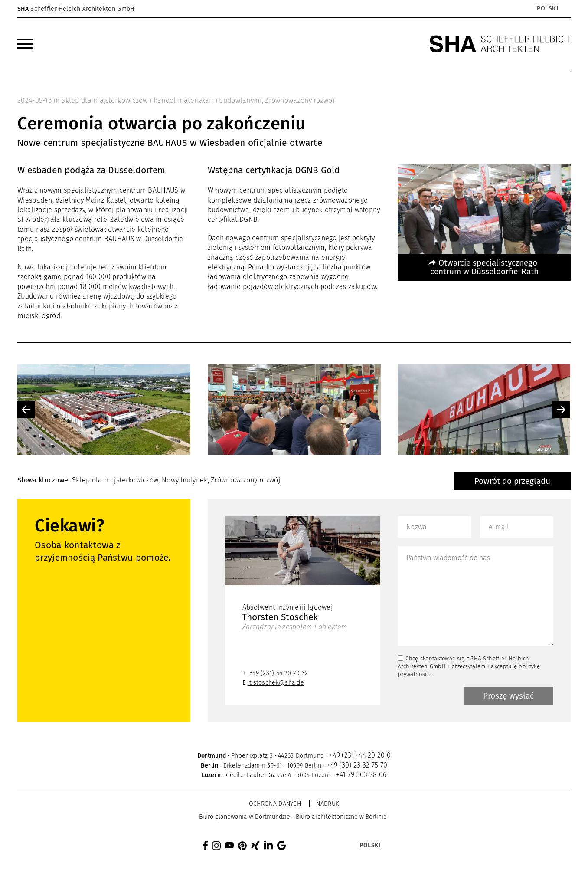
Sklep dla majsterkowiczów (115, 480)
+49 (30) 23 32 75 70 (357, 765)
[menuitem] (25, 44)
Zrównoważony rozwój (300, 100)
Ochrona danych (275, 804)
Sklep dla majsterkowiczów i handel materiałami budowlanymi (161, 100)
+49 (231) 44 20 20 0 (360, 755)
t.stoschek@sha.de (277, 683)
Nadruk (328, 804)
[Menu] (25, 44)
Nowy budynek (185, 480)
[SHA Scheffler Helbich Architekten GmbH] (500, 44)
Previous (26, 410)
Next (561, 410)
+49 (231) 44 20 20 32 (279, 673)
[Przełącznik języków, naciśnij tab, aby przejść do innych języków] (547, 9)
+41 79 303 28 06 (361, 775)
